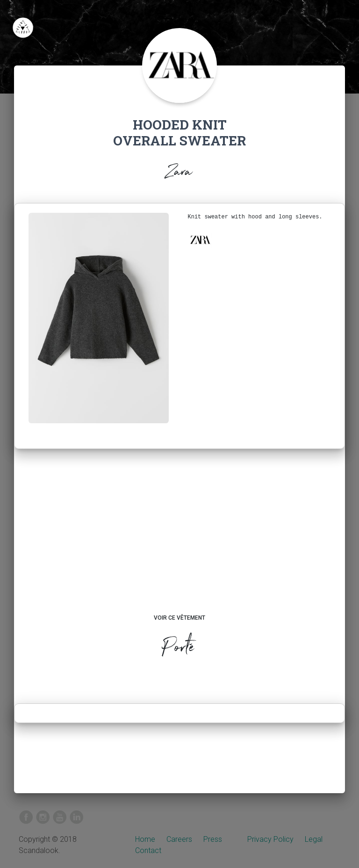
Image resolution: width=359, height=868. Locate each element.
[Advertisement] (180, 540)
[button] (200, 240)
